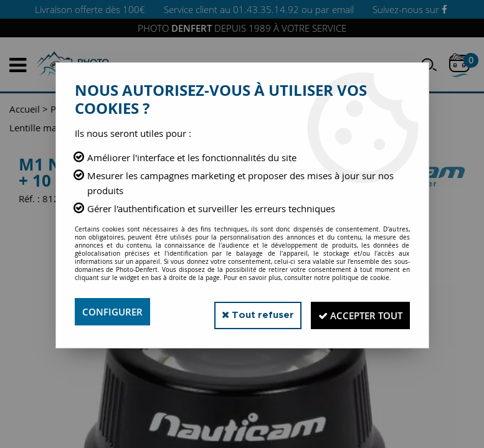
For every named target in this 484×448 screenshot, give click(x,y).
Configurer (114, 312)
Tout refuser (241, 311)
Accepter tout (354, 312)
